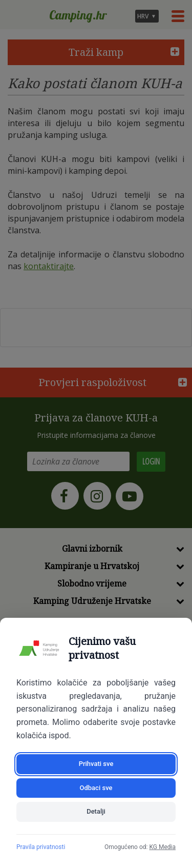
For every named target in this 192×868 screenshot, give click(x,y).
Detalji (96, 811)
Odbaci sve (96, 788)
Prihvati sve (96, 764)
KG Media (162, 847)
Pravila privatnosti (41, 847)
